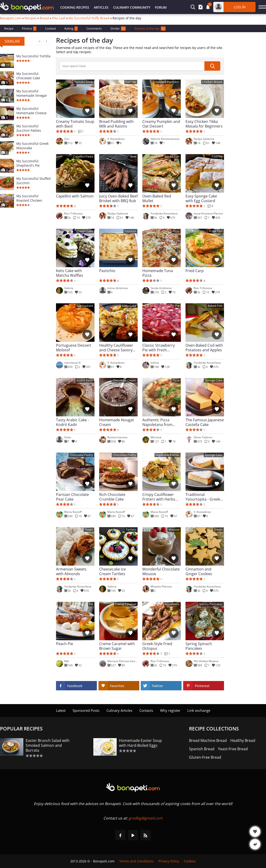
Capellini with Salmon (75, 196)
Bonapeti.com (11, 18)
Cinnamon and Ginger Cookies (199, 571)
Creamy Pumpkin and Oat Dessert (161, 124)
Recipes (31, 18)
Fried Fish (216, 231)
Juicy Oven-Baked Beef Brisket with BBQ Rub (118, 198)
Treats (89, 530)
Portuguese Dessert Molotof (74, 348)
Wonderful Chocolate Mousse (161, 571)
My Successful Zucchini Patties (29, 128)
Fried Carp (195, 271)
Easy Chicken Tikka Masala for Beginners (204, 124)
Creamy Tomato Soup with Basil (75, 124)
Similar (118, 29)
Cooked (50, 28)
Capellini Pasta (83, 157)
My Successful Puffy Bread (89, 18)
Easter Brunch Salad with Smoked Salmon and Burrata (48, 745)
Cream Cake (85, 231)
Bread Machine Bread (208, 741)
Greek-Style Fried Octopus (157, 646)
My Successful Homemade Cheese (31, 111)
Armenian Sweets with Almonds (71, 571)
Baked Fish (172, 157)
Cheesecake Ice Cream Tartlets (112, 571)
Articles (101, 7)
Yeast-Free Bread (233, 749)
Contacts (146, 710)
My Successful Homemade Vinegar (32, 93)
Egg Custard (85, 306)
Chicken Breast (212, 82)
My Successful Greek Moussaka (32, 146)
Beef (133, 157)
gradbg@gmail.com (146, 818)
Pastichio (107, 271)
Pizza (176, 231)
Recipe (9, 28)
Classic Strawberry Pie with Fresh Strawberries (159, 348)
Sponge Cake (214, 380)
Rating (71, 29)
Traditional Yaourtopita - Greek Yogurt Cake (203, 497)
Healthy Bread (243, 741)
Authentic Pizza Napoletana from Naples (157, 422)
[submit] (212, 66)
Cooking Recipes (75, 7)
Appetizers (172, 604)
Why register (170, 710)
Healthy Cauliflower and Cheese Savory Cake (116, 348)
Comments (94, 28)
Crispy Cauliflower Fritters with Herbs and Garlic (159, 497)
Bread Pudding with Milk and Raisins (116, 124)
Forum (161, 7)
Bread (44, 18)
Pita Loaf (59, 18)
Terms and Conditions (136, 861)
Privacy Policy (169, 861)
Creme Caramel (126, 604)
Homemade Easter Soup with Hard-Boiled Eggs (140, 743)
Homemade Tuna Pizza (158, 273)
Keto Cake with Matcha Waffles (70, 273)
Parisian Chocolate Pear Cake (72, 497)
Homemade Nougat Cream (117, 422)
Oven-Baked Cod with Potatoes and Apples (204, 348)
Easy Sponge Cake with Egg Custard (201, 198)
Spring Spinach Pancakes (199, 646)
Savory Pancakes (211, 604)
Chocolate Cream (124, 380)
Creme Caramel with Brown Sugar (117, 646)
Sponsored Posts (86, 710)
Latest (61, 710)
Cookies (190, 861)
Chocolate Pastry (81, 455)
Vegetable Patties (167, 455)
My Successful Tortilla (33, 56)
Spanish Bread (202, 749)
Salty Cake (129, 306)
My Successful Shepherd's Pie (28, 163)
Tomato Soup (84, 82)
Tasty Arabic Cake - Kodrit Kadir (72, 422)
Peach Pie (65, 644)
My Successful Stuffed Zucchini (33, 181)
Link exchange (199, 710)
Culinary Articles (119, 710)
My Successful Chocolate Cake (28, 76)
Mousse (174, 530)
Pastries (131, 82)
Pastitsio (130, 231)
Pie (177, 306)
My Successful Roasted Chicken (29, 198)
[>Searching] (132, 66)
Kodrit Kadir (85, 380)
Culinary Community (132, 7)
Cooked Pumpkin (167, 82)
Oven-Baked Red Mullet (157, 198)
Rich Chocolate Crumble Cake (112, 497)
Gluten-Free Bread (205, 757)
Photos (29, 29)
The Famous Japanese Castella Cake (205, 422)
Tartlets (131, 530)
